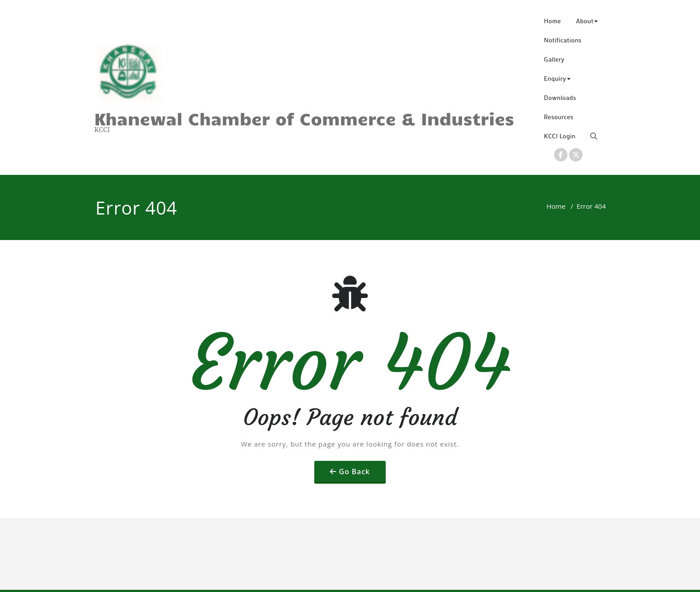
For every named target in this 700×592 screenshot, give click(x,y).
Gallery (554, 59)
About (587, 21)
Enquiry (557, 78)
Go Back (354, 472)
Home (553, 21)
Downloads (560, 97)
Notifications (563, 40)
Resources (559, 117)
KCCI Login (560, 136)
